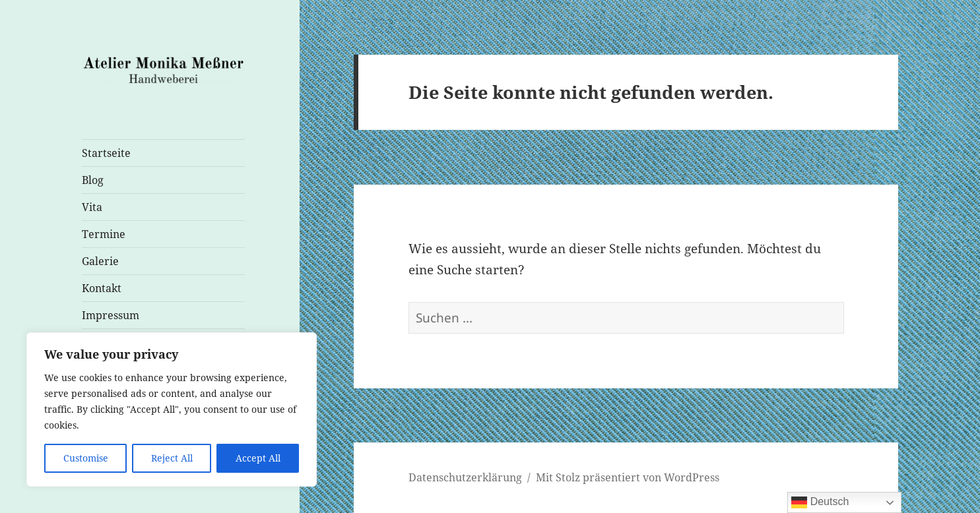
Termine (104, 234)
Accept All (258, 458)
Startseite (106, 153)
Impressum (111, 315)
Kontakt (102, 288)
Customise (86, 458)
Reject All (172, 458)
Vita (92, 207)
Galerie (100, 261)
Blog (93, 180)
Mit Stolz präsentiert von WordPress (628, 477)
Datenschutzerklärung (465, 477)
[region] (172, 409)
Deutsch (820, 502)
